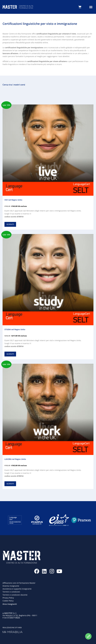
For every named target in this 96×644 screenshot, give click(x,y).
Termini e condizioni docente (15, 595)
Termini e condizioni (11, 592)
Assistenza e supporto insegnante (17, 589)
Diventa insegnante (11, 586)
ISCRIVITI (10, 224)
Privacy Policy (8, 598)
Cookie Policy (8, 601)
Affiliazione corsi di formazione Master (19, 583)
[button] (91, 7)
